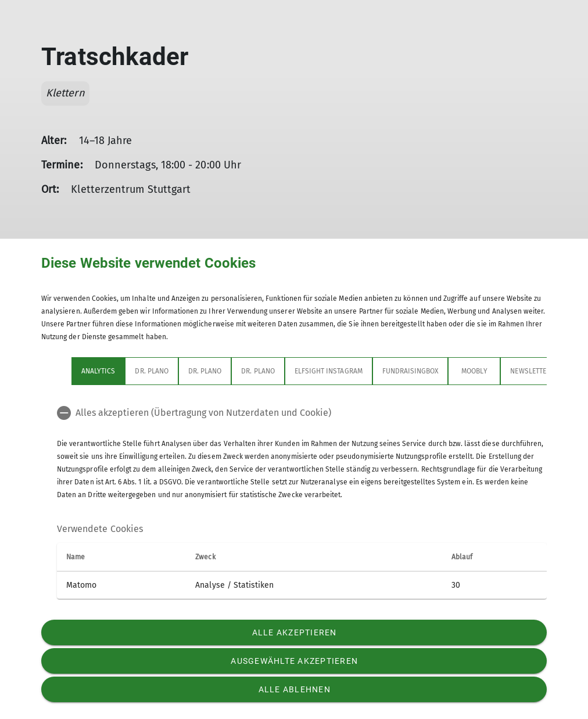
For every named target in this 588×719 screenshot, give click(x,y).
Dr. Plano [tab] (151, 371)
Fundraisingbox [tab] (410, 371)
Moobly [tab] (474, 371)
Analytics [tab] (98, 371)
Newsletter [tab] (530, 371)
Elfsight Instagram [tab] (329, 371)
